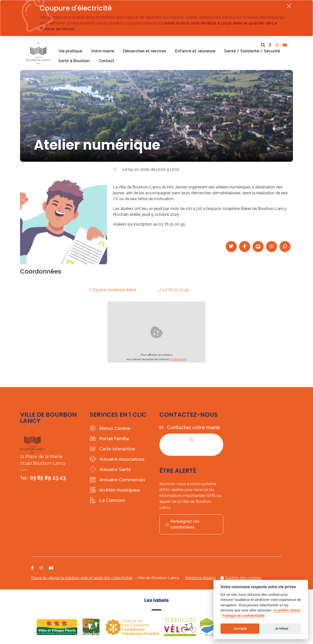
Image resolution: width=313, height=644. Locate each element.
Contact (106, 61)
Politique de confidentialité (243, 616)
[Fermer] (289, 6)
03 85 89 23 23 (48, 478)
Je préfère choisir (287, 610)
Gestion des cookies (243, 578)
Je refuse (282, 628)
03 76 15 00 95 (176, 290)
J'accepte (240, 628)
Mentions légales (200, 578)
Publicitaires (178, 359)
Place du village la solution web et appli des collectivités (82, 578)
